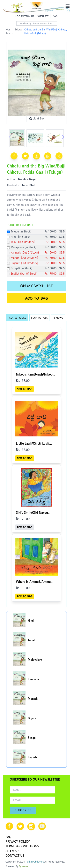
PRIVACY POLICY (18, 841)
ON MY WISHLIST (36, 286)
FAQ (8, 837)
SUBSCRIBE (23, 810)
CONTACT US (15, 856)
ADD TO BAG (36, 298)
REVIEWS (58, 318)
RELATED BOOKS (17, 318)
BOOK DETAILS (39, 318)
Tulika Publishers (35, 862)
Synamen (24, 866)
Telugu (18, 30)
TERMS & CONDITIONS (22, 846)
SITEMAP (12, 851)
